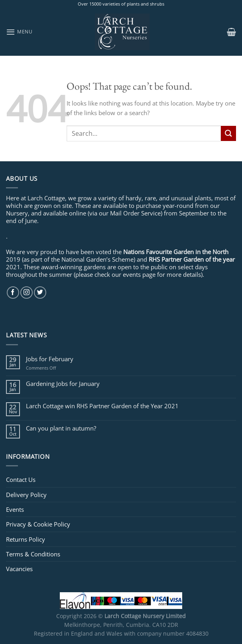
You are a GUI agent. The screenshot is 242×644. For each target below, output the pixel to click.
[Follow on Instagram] (27, 293)
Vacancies (19, 569)
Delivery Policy (26, 495)
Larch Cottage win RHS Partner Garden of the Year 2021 (102, 406)
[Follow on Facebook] (13, 293)
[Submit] (228, 133)
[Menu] (19, 32)
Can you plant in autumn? (61, 428)
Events (15, 509)
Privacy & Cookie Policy (38, 524)
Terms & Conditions (33, 554)
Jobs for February (50, 359)
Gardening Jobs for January (63, 384)
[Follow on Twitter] (40, 293)
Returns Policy (26, 539)
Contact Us (21, 480)
